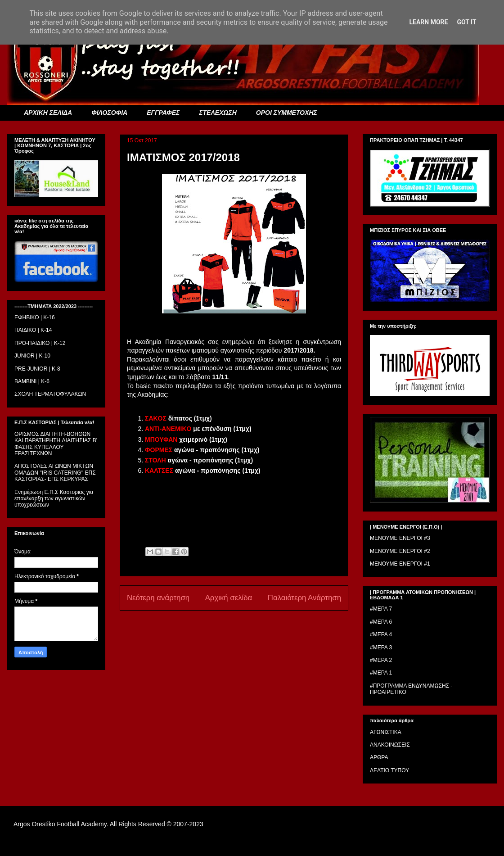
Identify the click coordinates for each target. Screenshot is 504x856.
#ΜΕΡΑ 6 (381, 622)
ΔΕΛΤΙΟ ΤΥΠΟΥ (389, 770)
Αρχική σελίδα (229, 598)
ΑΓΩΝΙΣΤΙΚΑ (386, 732)
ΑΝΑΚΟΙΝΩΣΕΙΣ (390, 745)
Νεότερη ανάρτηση (158, 598)
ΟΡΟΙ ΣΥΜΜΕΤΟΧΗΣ (287, 113)
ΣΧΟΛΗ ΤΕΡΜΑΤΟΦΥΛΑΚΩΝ (50, 394)
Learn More (428, 22)
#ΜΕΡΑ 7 (381, 609)
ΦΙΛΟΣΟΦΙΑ (109, 113)
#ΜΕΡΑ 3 (381, 648)
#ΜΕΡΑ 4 (381, 634)
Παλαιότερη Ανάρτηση (304, 598)
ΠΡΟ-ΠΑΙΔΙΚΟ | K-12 (40, 343)
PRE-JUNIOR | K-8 (37, 369)
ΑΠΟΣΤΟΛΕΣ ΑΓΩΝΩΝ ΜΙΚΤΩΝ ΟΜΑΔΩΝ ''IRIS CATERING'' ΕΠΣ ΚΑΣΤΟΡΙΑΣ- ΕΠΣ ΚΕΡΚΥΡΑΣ (55, 473)
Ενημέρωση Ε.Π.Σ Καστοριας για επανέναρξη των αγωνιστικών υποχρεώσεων (54, 499)
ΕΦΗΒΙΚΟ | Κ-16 (35, 317)
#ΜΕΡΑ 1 (381, 673)
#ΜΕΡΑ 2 (381, 660)
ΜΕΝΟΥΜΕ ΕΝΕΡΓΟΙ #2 (400, 551)
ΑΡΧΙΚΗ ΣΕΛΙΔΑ (48, 113)
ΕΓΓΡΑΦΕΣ (163, 113)
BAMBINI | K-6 (32, 381)
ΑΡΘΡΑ (379, 757)
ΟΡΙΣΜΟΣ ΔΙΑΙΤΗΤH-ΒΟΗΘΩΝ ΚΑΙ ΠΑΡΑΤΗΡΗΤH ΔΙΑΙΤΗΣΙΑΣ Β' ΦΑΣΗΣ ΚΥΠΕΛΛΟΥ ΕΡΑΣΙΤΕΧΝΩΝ (56, 444)
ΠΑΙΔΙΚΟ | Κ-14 (33, 330)
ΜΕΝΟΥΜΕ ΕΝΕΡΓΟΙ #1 (400, 564)
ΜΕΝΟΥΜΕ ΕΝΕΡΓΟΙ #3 (400, 538)
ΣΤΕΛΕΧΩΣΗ (218, 113)
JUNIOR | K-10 (32, 356)
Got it (466, 22)
